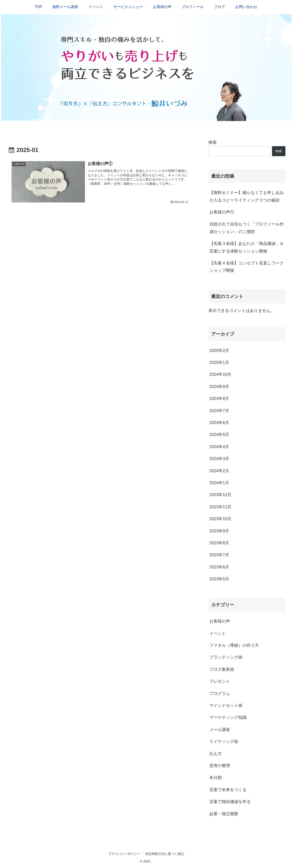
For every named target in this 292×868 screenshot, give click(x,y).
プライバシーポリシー (124, 854)
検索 (213, 142)
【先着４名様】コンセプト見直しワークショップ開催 (247, 267)
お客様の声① (222, 212)
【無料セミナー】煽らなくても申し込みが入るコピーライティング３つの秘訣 (247, 196)
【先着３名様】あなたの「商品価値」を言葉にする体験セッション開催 (247, 247)
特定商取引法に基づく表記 (165, 854)
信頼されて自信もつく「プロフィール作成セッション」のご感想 (247, 228)
